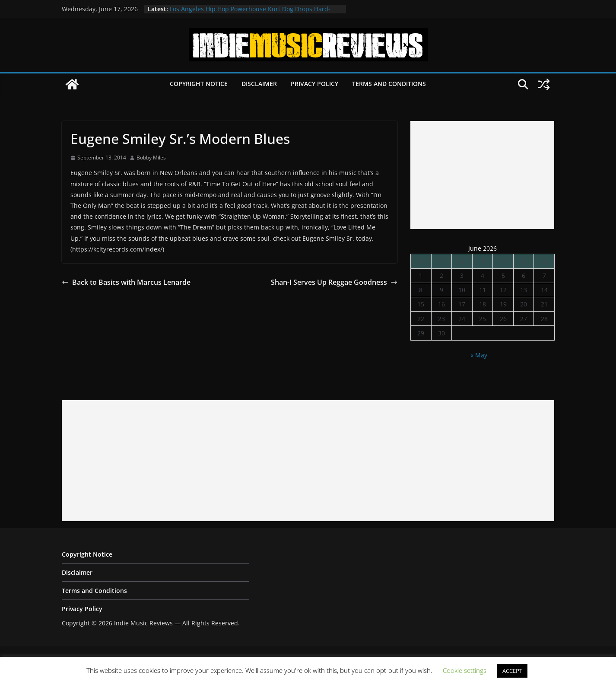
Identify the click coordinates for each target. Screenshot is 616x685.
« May (479, 355)
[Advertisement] (482, 175)
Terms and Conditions (389, 84)
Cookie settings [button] (465, 670)
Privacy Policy (314, 84)
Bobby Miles (151, 158)
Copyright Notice (199, 84)
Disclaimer (259, 84)
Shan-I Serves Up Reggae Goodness (334, 282)
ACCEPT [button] (512, 671)
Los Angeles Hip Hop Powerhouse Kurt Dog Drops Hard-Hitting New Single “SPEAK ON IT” (250, 13)
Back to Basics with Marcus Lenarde (126, 282)
